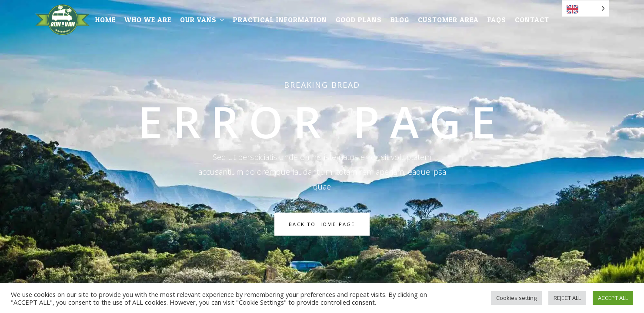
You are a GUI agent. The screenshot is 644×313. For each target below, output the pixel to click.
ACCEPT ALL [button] (613, 298)
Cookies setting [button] (516, 298)
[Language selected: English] (586, 8)
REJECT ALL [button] (567, 298)
